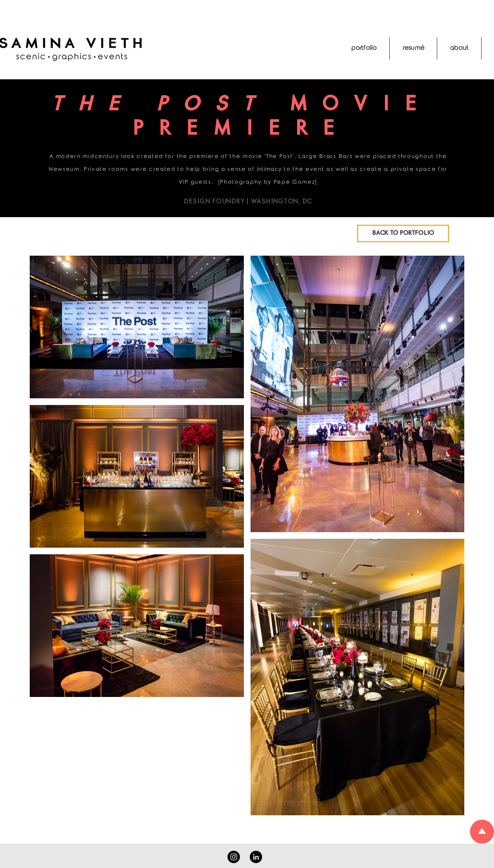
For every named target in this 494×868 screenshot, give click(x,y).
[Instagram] (234, 857)
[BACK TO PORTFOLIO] (403, 234)
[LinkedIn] (256, 857)
